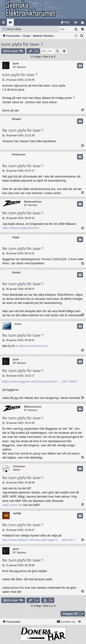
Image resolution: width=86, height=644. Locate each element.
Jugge (16, 237)
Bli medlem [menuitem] (84, 23)
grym (16, 63)
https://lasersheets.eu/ (33, 346)
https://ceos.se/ (12, 505)
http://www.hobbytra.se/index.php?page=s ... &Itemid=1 (39, 540)
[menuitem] (65, 22)
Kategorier (11, 23)
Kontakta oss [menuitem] (66, 621)
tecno (18, 324)
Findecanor (19, 154)
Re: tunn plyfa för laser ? (23, 130)
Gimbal (16, 272)
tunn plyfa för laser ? (22, 44)
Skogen (17, 119)
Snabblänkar (4, 23)
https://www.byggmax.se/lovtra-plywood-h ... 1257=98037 (40, 381)
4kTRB (17, 513)
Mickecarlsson (33, 202)
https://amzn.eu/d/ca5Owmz (21, 228)
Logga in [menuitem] (77, 23)
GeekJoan (19, 466)
